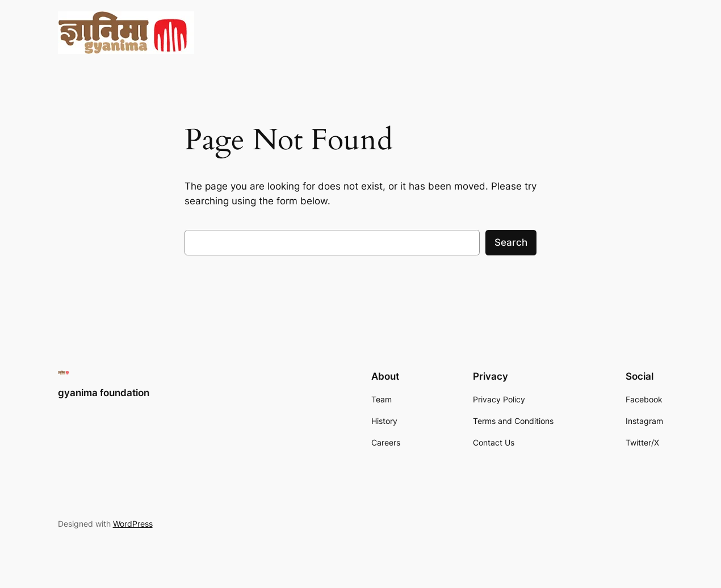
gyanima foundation (104, 393)
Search (511, 242)
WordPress (133, 524)
